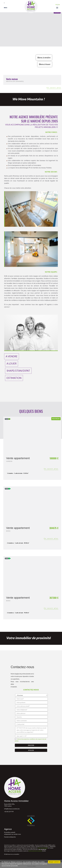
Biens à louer (45, 64)
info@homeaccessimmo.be (12, 809)
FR (56, 5)
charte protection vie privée (35, 851)
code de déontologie (43, 848)
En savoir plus (54, 88)
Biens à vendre (44, 57)
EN (59, 5)
